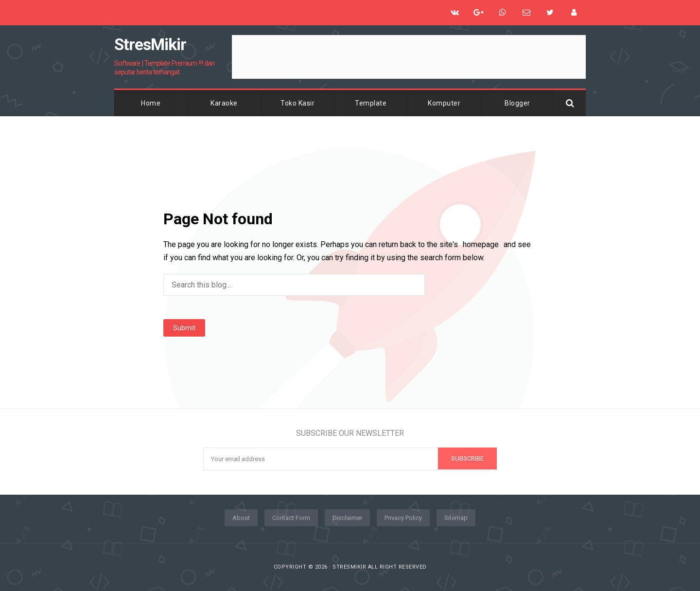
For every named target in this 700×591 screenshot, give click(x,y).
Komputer (444, 103)
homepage (481, 244)
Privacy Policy (403, 518)
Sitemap (456, 518)
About (241, 518)
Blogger (517, 103)
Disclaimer (347, 518)
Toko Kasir (297, 103)
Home (151, 103)
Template (371, 103)
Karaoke (224, 103)
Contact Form (291, 518)
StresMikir (349, 567)
